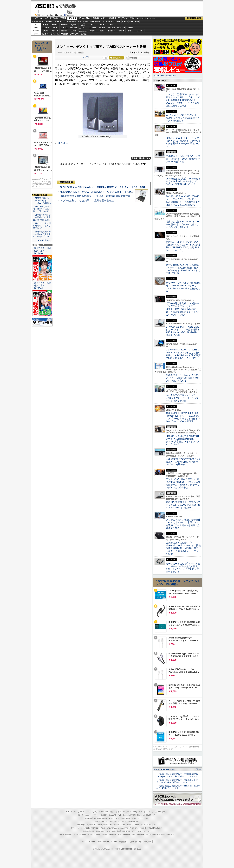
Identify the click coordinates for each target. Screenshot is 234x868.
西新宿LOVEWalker (109, 835)
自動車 (96, 18)
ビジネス (54, 18)
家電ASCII (59, 21)
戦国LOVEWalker (168, 835)
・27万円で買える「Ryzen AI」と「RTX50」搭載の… (42, 201)
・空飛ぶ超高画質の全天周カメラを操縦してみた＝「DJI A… (42, 234)
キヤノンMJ (55, 34)
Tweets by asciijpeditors (164, 76)
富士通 (45, 25)
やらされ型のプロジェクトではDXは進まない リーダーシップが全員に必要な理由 (182, 398)
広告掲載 (147, 842)
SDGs (118, 21)
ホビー (104, 18)
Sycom (74, 25)
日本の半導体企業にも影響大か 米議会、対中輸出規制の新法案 (95, 196)
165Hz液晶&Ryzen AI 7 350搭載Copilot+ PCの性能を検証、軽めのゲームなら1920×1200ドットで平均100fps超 (183, 269)
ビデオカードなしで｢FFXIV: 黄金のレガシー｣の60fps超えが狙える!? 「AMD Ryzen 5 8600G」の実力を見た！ (183, 568)
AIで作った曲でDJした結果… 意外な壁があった (87, 200)
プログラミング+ (108, 21)
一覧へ (197, 769)
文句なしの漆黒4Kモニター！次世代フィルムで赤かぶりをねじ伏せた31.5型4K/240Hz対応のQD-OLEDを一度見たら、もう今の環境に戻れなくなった (183, 100)
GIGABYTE (74, 28)
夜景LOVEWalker (124, 835)
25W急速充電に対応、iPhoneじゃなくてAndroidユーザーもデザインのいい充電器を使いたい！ (183, 181)
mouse (55, 25)
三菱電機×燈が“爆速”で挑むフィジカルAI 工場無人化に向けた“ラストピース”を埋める (183, 462)
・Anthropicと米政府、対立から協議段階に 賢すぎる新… (42, 209)
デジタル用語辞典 (113, 831)
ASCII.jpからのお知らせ (165, 769)
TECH (63, 18)
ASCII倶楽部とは (45, 240)
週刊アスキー (83, 21)
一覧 (105, 58)
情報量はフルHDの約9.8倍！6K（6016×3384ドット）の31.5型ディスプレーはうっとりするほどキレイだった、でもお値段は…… (183, 417)
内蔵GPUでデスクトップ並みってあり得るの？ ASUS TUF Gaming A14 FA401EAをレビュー (183, 505)
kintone (64, 31)
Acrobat (55, 31)
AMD (55, 28)
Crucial (102, 28)
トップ (35, 18)
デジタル (66, 6)
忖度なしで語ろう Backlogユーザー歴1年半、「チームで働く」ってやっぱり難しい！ (182, 224)
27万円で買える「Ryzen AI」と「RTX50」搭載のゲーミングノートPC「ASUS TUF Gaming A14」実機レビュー (122, 187)
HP (111, 25)
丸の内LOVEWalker (153, 835)
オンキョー (65, 143)
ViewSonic (121, 28)
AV (119, 18)
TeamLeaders (95, 21)
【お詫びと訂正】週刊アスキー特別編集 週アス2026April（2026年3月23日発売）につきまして (177, 775)
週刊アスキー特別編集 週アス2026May (43, 251)
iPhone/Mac (85, 18)
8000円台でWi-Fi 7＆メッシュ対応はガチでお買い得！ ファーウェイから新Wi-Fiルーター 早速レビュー (183, 142)
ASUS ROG (64, 28)
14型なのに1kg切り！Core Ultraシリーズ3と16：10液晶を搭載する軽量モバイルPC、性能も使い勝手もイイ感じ (183, 331)
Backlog (111, 31)
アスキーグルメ (71, 21)
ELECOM (45, 28)
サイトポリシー (88, 842)
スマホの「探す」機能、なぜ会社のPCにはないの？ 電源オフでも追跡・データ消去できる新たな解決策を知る (183, 524)
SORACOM (107, 825)
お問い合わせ (135, 842)
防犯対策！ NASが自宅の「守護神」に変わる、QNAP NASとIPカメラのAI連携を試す (183, 159)
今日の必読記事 (88, 831)
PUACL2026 (134, 21)
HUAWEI (111, 28)
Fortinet (121, 31)
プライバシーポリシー (107, 842)
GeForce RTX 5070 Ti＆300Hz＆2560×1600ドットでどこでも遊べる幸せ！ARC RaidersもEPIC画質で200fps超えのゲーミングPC (183, 354)
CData (102, 31)
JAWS (45, 31)
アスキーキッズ (38, 21)
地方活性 (125, 21)
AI (41, 18)
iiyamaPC (64, 25)
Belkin (130, 28)
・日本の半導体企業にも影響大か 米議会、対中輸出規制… (42, 217)
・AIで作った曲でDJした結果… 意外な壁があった (42, 226)
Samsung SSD (83, 825)
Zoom (140, 31)
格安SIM (49, 21)
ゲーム (153, 18)
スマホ (132, 18)
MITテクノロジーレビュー (141, 831)
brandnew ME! (83, 34)
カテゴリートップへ (141, 158)
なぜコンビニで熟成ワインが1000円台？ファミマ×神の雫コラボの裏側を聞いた (183, 118)
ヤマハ (130, 31)
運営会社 (123, 842)
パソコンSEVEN (83, 25)
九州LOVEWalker (138, 835)
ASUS (102, 25)
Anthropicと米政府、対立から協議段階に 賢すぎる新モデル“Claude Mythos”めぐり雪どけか (111, 192)
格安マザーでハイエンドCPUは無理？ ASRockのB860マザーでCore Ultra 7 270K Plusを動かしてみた (183, 287)
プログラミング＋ (132, 828)
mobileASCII (126, 831)
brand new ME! (133, 822)
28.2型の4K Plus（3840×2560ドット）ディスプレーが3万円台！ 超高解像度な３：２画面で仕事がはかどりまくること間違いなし (183, 201)
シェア (85, 57)
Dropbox (93, 31)
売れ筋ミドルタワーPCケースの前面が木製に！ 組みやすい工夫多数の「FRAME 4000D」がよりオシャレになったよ (183, 246)
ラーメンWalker (65, 835)
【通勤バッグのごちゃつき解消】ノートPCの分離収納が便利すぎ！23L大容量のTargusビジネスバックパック (183, 440)
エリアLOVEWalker (79, 835)
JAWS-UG (97, 818)
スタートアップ (142, 18)
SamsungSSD (81, 28)
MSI (93, 25)
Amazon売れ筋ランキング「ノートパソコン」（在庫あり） (42, 47)
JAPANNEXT (64, 34)
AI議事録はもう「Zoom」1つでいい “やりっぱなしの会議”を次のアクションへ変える (183, 378)
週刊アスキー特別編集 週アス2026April (43, 286)
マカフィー (45, 34)
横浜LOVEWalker (94, 835)
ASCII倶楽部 (194, 18)
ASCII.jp (44, 6)
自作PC (113, 18)
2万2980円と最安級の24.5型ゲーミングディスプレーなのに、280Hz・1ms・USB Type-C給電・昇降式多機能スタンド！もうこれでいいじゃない (183, 309)
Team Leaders (118, 828)
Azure (74, 31)
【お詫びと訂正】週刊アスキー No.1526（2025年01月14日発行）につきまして (178, 787)
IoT (46, 18)
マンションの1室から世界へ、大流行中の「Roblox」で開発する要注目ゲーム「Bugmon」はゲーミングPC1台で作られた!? (183, 483)
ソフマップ (74, 34)
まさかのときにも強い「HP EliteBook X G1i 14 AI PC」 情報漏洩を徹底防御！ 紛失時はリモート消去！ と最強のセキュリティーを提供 (183, 548)
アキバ (125, 18)
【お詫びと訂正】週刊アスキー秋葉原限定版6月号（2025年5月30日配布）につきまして (178, 781)
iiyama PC (113, 815)
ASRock (92, 28)
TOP (68, 812)
